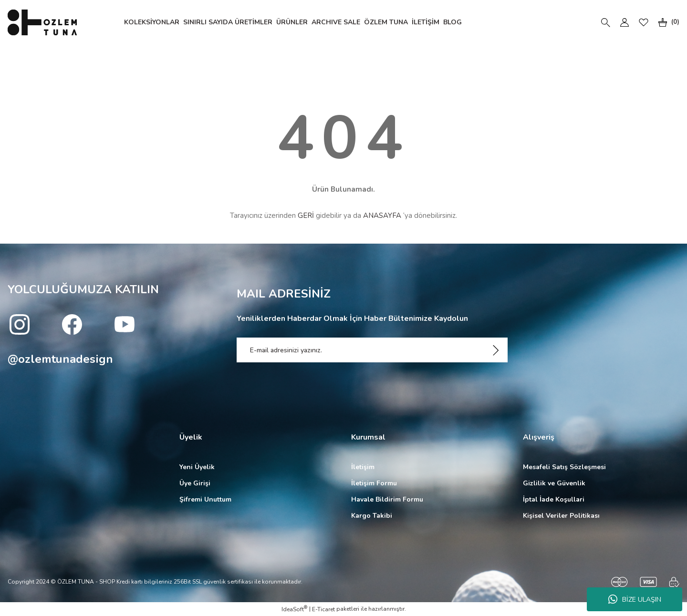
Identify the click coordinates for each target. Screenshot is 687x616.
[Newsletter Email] (372, 350)
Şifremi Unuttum (205, 499)
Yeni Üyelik (197, 467)
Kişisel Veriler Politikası (561, 516)
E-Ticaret (323, 609)
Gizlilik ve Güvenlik (554, 483)
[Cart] (667, 22)
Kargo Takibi (372, 516)
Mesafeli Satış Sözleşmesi (564, 467)
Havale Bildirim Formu (387, 499)
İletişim (363, 467)
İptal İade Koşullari (554, 499)
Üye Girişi (195, 483)
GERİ (306, 216)
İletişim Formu (374, 483)
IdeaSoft (294, 609)
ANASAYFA (382, 216)
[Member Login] (625, 22)
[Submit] (496, 350)
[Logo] (42, 22)
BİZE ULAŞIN (635, 599)
